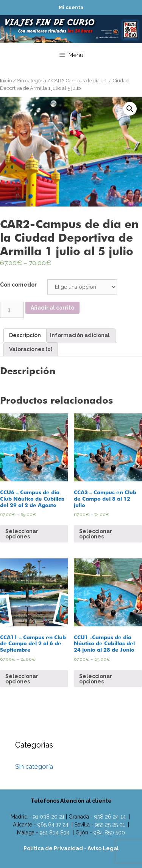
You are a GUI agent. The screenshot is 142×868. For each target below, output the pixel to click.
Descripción (25, 335)
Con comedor (18, 285)
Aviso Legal (103, 848)
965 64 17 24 (53, 825)
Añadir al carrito (52, 308)
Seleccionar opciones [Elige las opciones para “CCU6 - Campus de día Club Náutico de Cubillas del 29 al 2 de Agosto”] (22, 534)
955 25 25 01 (110, 825)
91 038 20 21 (49, 817)
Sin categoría (32, 81)
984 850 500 (109, 833)
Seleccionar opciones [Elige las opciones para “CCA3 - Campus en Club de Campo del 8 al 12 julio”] (96, 534)
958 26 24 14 (110, 817)
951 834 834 (55, 833)
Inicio (6, 81)
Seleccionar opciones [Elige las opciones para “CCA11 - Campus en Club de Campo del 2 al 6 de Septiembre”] (22, 679)
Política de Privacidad (54, 848)
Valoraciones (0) (31, 349)
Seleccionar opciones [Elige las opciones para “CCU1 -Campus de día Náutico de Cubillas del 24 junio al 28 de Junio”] (96, 679)
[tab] (25, 335)
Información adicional (80, 335)
